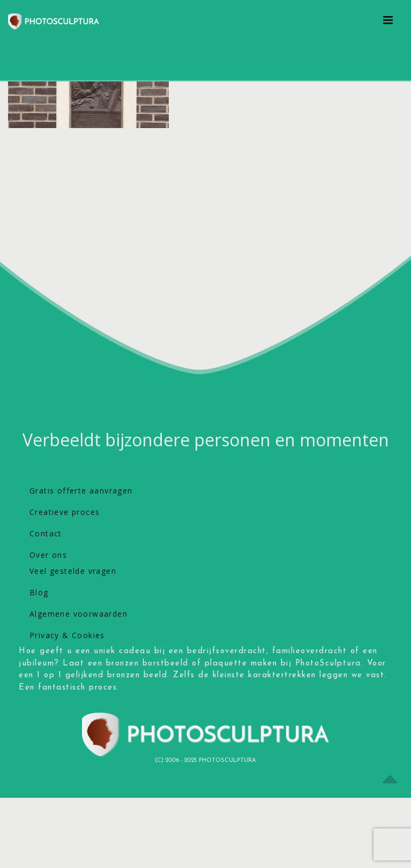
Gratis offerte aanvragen (81, 491)
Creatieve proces (65, 512)
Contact (46, 533)
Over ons (48, 555)
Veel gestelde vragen (73, 571)
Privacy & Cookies (67, 635)
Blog (39, 592)
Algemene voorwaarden (79, 614)
